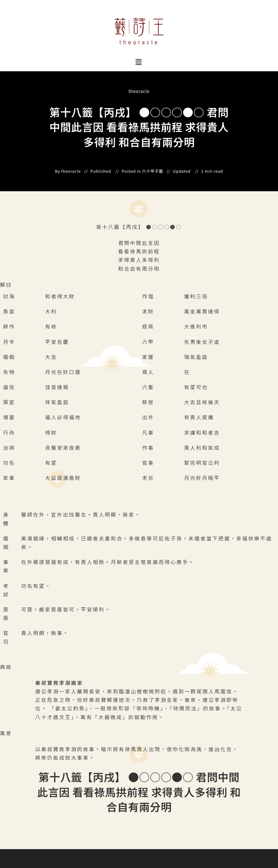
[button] (139, 62)
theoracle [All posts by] (139, 91)
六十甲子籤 (153, 171)
